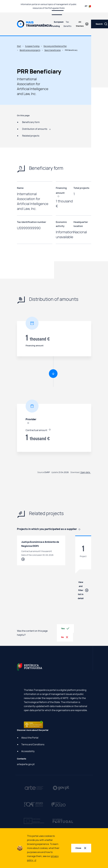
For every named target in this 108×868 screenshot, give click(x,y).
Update (55, 472)
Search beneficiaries (53, 50)
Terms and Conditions (33, 744)
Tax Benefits (67, 24)
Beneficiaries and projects (30, 50)
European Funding (58, 24)
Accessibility (28, 751)
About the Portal (30, 738)
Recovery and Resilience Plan (55, 46)
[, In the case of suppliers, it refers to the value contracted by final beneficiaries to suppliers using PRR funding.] (59, 196)
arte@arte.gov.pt (26, 764)
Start (19, 46)
